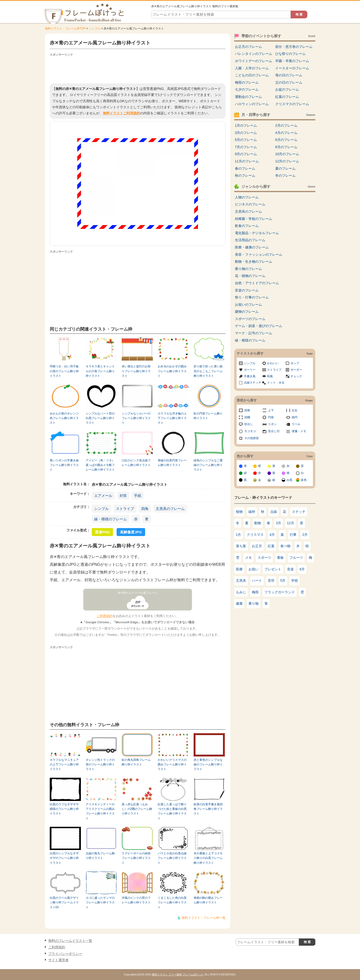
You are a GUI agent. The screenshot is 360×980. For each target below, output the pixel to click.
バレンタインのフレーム (254, 54)
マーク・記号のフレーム (254, 333)
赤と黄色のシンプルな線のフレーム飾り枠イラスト (208, 765)
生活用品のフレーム (250, 240)
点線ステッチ (253, 383)
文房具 (241, 581)
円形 (271, 417)
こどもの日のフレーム (252, 75)
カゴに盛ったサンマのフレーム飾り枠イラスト (100, 903)
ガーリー (250, 370)
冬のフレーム (285, 175)
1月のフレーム (246, 125)
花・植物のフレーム (250, 276)
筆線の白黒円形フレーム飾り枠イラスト (172, 463)
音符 (271, 581)
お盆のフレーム (287, 89)
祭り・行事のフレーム (252, 297)
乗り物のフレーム (248, 269)
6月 (302, 569)
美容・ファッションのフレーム (259, 254)
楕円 (295, 417)
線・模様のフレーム (110, 519)
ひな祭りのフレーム (290, 54)
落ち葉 (241, 546)
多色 (304, 480)
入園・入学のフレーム (252, 68)
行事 (293, 535)
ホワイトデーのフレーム (254, 61)
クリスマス (255, 535)
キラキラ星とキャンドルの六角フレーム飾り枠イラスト (100, 371)
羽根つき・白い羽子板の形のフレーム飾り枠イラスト (64, 371)
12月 (290, 523)
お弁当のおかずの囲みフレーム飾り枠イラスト (172, 371)
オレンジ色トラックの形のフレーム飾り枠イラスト (100, 765)
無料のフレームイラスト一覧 (70, 941)
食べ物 (285, 546)
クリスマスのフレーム (292, 104)
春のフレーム (245, 168)
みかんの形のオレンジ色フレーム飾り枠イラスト (64, 418)
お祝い (254, 569)
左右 (295, 410)
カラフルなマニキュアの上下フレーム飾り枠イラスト (64, 765)
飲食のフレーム (247, 226)
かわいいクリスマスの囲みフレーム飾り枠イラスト (172, 765)
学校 (295, 581)
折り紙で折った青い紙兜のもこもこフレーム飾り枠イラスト (208, 371)
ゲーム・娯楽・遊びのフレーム (259, 326)
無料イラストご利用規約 (121, 113)
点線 (274, 512)
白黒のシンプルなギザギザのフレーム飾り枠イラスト (64, 858)
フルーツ (296, 558)
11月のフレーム (247, 161)
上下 (271, 410)
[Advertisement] (138, 69)
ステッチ (299, 512)
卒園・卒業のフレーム (292, 61)
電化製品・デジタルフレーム (257, 233)
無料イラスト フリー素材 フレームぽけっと (178, 974)
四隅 (247, 417)
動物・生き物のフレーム (254, 261)
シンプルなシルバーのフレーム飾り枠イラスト (136, 418)
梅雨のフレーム (247, 82)
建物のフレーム (247, 312)
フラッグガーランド (280, 592)
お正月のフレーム (248, 47)
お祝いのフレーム (248, 305)
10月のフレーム (287, 154)
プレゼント (273, 569)
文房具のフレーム (170, 509)
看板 (280, 558)
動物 (258, 523)
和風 (270, 376)
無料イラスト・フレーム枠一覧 (204, 918)
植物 (239, 512)
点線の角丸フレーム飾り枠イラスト (100, 856)
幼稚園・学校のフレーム (254, 219)
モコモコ (250, 431)
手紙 (138, 496)
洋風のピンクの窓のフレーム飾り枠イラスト (136, 900)
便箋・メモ (299, 431)
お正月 (257, 546)
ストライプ (125, 509)
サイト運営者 (58, 960)
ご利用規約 (105, 616)
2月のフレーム (286, 125)
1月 (239, 535)
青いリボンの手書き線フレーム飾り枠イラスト (64, 465)
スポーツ (264, 558)
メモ (248, 558)
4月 (272, 535)
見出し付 (274, 431)
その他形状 (252, 438)
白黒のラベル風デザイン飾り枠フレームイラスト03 (64, 903)
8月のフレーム (286, 147)
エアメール (103, 496)
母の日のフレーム (289, 75)
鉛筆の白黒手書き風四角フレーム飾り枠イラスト (208, 809)
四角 (145, 509)
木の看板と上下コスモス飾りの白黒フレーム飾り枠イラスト (208, 858)
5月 (283, 581)
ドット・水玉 (276, 383)
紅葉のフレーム (287, 97)
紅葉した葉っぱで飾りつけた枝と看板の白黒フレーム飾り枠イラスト (172, 811)
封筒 (123, 496)
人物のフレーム (247, 197)
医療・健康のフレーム (252, 247)
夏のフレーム (285, 168)
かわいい (273, 363)
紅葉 (271, 546)
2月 (305, 535)
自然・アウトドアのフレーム (257, 283)
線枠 (252, 512)
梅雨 (255, 592)
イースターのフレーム (292, 68)
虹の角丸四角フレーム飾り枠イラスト (136, 762)
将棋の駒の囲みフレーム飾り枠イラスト (208, 900)
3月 (279, 523)
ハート (257, 581)
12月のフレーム (287, 161)
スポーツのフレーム (250, 319)
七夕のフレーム (247, 89)
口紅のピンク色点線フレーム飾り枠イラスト (136, 463)
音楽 (290, 569)
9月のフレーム (246, 154)
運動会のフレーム (248, 97)
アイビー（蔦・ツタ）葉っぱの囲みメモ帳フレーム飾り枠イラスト (100, 465)
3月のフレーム (246, 133)
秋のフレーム (245, 175)
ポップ (295, 363)
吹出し (249, 424)
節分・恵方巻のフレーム (294, 47)
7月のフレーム (246, 147)
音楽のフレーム (247, 290)
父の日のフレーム (289, 82)
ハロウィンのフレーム (252, 104)
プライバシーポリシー (65, 954)
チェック (296, 376)
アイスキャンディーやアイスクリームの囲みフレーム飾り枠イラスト (100, 811)
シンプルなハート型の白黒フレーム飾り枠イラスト (100, 418)
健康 (239, 603)
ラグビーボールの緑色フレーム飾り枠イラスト (136, 858)
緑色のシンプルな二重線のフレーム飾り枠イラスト (208, 465)
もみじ (241, 592)
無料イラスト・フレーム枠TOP (65, 29)
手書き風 (250, 376)
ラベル (296, 424)
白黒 (289, 480)
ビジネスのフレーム (250, 204)
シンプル (95, 29)
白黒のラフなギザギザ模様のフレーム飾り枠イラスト (64, 809)
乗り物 (254, 603)
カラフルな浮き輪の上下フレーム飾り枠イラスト (172, 418)
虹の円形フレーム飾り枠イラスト (208, 416)
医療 (239, 569)
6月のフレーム (286, 140)
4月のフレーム (286, 133)
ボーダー (296, 370)
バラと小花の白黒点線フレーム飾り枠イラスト (172, 858)
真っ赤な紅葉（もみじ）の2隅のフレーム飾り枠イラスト (137, 809)
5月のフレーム (246, 140)
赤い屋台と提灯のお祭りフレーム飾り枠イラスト (136, 371)
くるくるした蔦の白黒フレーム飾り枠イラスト (172, 903)
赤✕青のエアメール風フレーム (138, 593)
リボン (272, 424)
